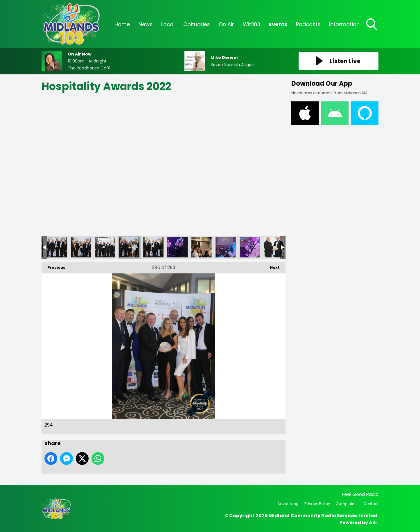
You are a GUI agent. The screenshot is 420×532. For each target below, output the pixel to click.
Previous (53, 266)
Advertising (288, 504)
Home (122, 24)
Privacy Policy (317, 504)
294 (129, 247)
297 (202, 247)
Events (278, 24)
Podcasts (308, 24)
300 (274, 247)
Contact (371, 504)
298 (226, 247)
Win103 (252, 24)
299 (250, 247)
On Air (226, 24)
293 (105, 247)
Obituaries (197, 24)
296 (177, 247)
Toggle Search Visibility (372, 25)
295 (153, 247)
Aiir (373, 523)
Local (168, 24)
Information (344, 24)
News (146, 24)
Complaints (347, 504)
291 (57, 247)
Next (272, 266)
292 (81, 247)
